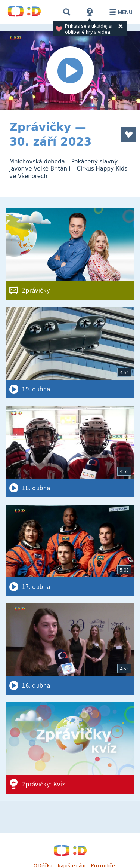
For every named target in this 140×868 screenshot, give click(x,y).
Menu (120, 12)
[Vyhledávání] (67, 12)
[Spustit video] (70, 71)
